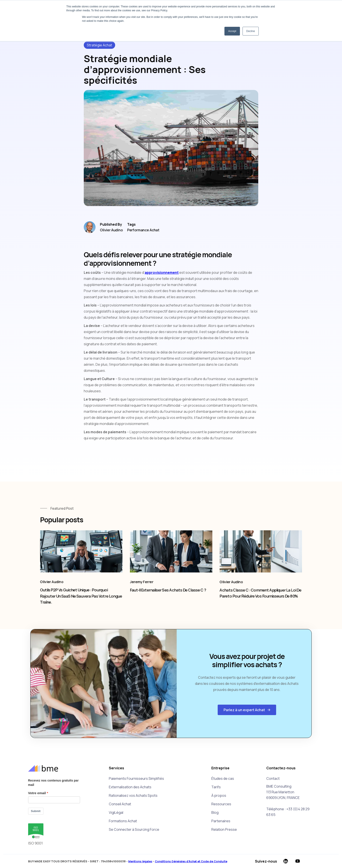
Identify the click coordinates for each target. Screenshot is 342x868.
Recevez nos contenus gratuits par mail (53, 783)
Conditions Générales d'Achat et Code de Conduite (191, 861)
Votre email (37, 793)
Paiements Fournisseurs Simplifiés (136, 778)
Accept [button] (232, 31)
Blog (215, 812)
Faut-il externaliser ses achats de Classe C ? (168, 593)
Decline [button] (251, 31)
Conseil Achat (120, 804)
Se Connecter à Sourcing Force (134, 829)
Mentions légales (140, 861)
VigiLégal (116, 812)
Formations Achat (123, 821)
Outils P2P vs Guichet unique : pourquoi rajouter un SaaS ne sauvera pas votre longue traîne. (81, 599)
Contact (273, 778)
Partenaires (221, 821)
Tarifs (216, 787)
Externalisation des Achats (130, 787)
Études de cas (223, 778)
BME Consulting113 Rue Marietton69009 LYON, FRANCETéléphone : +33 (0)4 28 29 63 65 (288, 800)
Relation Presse (224, 829)
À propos (219, 795)
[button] (247, 710)
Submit (36, 811)
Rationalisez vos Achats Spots (133, 795)
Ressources (221, 804)
